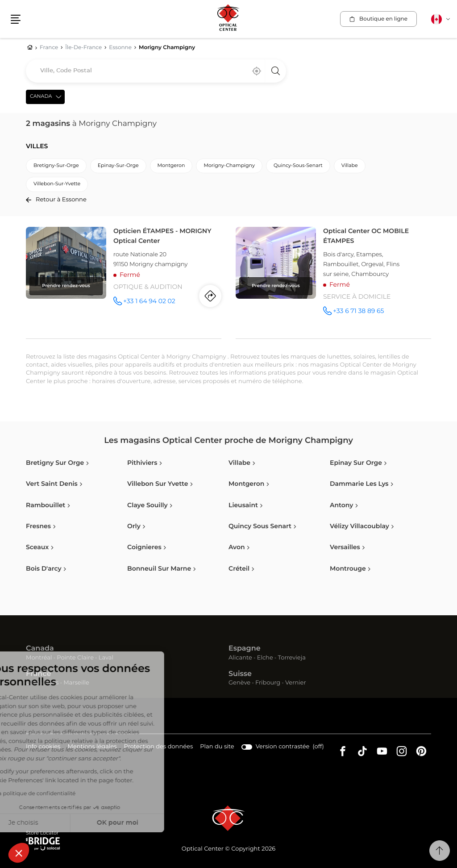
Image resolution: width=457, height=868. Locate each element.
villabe (350, 166)
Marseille (76, 683)
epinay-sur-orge (118, 166)
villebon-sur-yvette (57, 184)
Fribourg (268, 683)
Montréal (39, 658)
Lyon (33, 683)
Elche (265, 658)
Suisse (240, 674)
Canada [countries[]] (41, 97)
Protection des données (159, 747)
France (38, 674)
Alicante (240, 658)
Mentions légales (92, 747)
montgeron (171, 166)
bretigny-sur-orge (56, 166)
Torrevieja (292, 658)
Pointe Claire (75, 658)
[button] (19, 853)
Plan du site (217, 747)
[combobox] (156, 71)
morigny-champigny (229, 166)
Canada (40, 649)
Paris (52, 683)
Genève (239, 683)
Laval (106, 658)
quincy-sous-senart (298, 166)
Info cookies (43, 747)
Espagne (245, 649)
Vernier (296, 683)
